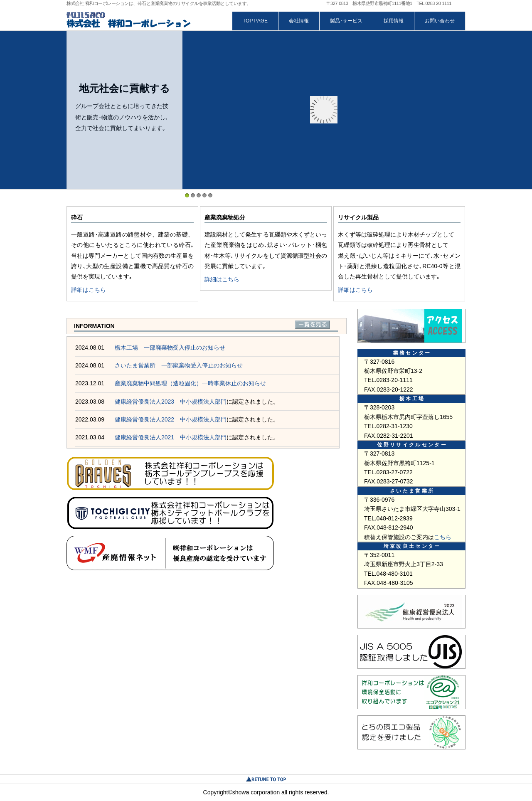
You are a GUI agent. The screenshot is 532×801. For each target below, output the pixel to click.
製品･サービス (346, 21)
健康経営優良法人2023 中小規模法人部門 (171, 402)
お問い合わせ (440, 21)
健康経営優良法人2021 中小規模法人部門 (171, 437)
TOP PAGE (255, 21)
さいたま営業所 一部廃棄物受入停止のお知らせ (179, 365)
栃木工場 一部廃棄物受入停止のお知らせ (170, 348)
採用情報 (394, 21)
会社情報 (299, 21)
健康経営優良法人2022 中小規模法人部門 (171, 419)
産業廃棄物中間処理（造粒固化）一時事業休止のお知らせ (190, 383)
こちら (443, 537)
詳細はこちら (89, 290)
